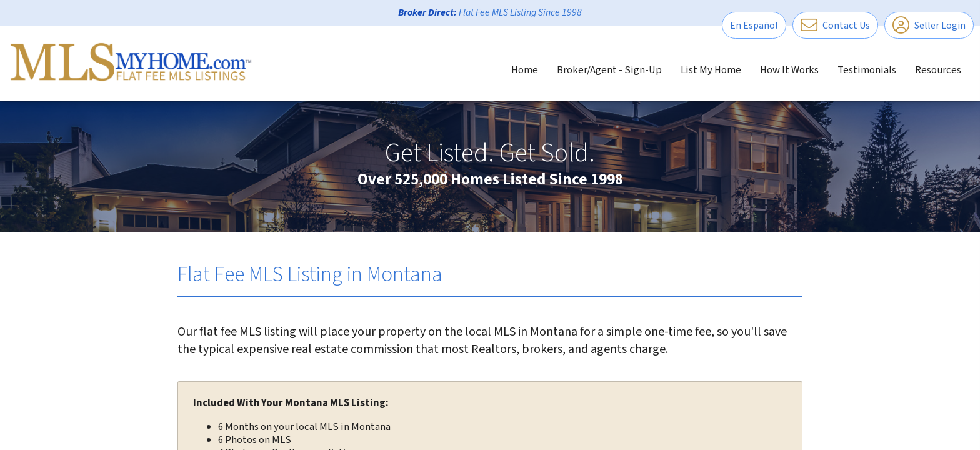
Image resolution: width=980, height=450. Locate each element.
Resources (938, 70)
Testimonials (867, 70)
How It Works (789, 70)
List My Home (711, 70)
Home (525, 70)
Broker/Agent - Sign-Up (609, 70)
